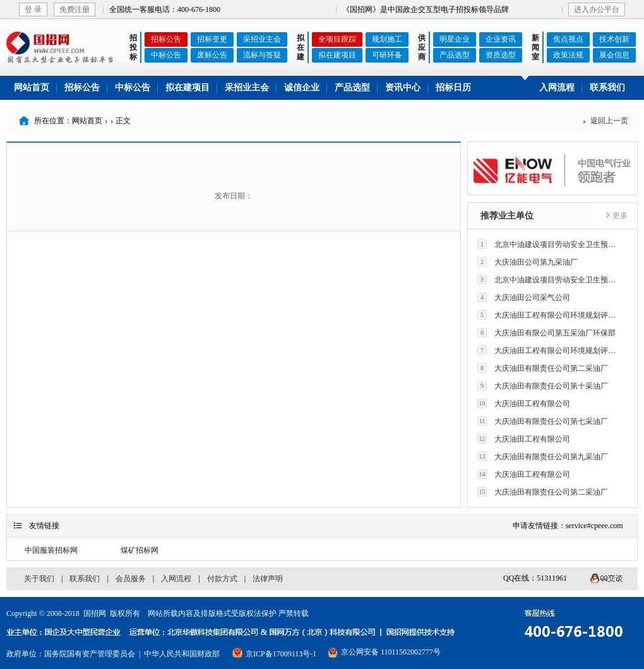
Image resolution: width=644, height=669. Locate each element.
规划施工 (387, 39)
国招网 (95, 613)
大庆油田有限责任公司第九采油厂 (543, 456)
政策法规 (568, 55)
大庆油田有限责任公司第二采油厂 (543, 368)
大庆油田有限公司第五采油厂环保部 (546, 333)
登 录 (33, 9)
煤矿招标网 (140, 550)
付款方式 (222, 579)
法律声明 (268, 579)
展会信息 (614, 55)
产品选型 (455, 55)
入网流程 (557, 87)
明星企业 (455, 39)
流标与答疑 (262, 55)
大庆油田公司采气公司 (524, 297)
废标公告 (212, 55)
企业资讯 (501, 39)
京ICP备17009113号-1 (281, 654)
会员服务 (131, 579)
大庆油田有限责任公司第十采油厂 (543, 386)
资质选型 (501, 55)
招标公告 (166, 39)
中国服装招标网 (51, 550)
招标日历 (453, 87)
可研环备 (387, 55)
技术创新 (614, 39)
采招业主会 (262, 39)
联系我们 (607, 87)
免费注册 (75, 9)
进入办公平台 (597, 9)
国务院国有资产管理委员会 (90, 654)
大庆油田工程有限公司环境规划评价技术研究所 (550, 315)
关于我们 (39, 579)
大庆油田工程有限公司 (524, 403)
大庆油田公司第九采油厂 (528, 262)
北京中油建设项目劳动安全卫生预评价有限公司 (550, 244)
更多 (616, 215)
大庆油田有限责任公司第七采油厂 (543, 421)
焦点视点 (568, 39)
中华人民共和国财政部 (182, 654)
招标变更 (212, 39)
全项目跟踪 (337, 39)
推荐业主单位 (507, 216)
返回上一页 (605, 121)
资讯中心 (403, 87)
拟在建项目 (337, 55)
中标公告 (166, 55)
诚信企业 (302, 87)
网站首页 (32, 87)
